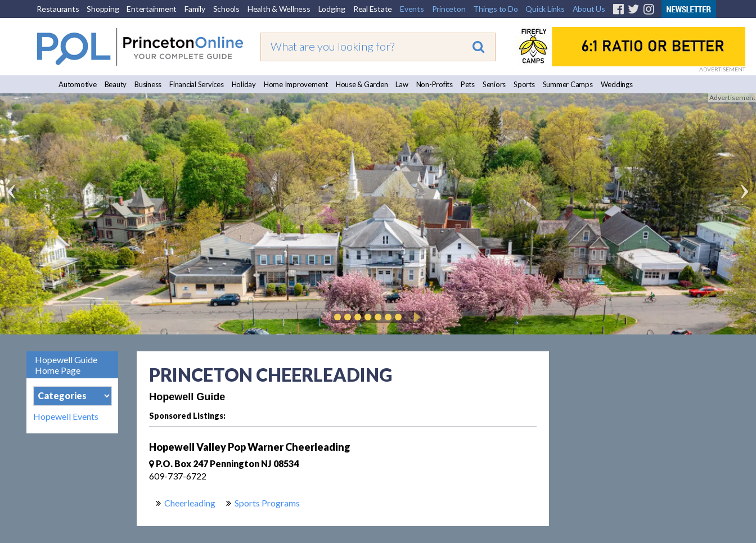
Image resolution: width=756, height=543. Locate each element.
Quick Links (545, 9)
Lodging (332, 9)
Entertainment (152, 9)
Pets (468, 84)
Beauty (116, 84)
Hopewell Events (66, 417)
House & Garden (362, 84)
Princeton (449, 9)
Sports (524, 84)
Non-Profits (435, 84)
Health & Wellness (279, 9)
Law (402, 84)
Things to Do (495, 9)
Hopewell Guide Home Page (66, 365)
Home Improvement (296, 84)
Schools (226, 9)
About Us (589, 9)
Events (412, 9)
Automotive (78, 84)
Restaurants (58, 9)
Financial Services (197, 84)
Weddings (617, 84)
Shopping (103, 9)
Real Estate (373, 9)
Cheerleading (190, 503)
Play (415, 317)
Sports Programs (267, 503)
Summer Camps (568, 84)
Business (148, 84)
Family (195, 9)
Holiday (244, 84)
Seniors (494, 84)
